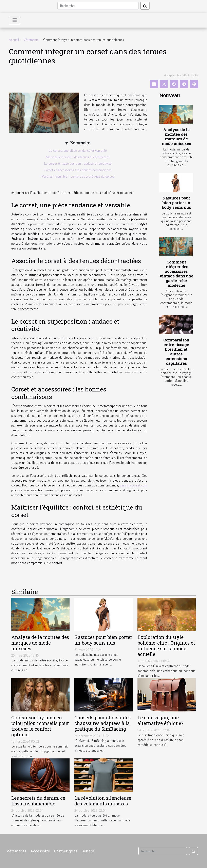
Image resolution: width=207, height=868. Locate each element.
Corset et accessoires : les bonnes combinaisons (78, 170)
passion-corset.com (134, 485)
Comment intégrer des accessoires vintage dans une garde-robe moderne (176, 274)
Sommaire (80, 143)
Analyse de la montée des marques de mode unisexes (176, 136)
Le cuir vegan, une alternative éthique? (160, 720)
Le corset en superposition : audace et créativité (78, 163)
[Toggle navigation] (15, 20)
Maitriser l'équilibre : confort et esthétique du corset (78, 176)
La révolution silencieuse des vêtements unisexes (103, 801)
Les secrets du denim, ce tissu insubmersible (38, 801)
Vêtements (31, 40)
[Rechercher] (98, 6)
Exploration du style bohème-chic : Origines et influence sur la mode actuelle (166, 646)
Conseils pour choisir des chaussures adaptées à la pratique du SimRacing (102, 723)
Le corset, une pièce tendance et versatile (78, 150)
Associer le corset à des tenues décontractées (78, 157)
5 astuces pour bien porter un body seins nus (176, 203)
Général (89, 851)
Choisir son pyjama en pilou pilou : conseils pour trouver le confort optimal (40, 726)
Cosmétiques (66, 851)
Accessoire (40, 851)
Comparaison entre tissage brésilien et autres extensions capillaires (176, 352)
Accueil (14, 40)
